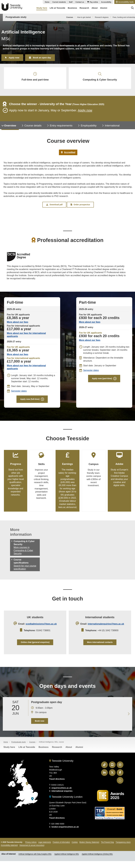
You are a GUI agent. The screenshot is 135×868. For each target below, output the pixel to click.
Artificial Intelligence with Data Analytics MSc (35, 858)
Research (57, 751)
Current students (59, 2)
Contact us (80, 2)
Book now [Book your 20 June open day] (39, 725)
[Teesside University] (27, 788)
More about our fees (18, 324)
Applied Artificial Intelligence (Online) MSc (97, 858)
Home (47, 2)
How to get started (84, 17)
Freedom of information (61, 846)
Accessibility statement (9, 849)
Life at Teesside (27, 751)
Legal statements (45, 846)
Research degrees (102, 17)
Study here (9, 751)
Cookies (75, 846)
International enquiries (62, 795)
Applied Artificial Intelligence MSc (67, 858)
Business (43, 751)
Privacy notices (31, 846)
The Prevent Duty (107, 846)
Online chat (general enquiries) (35, 645)
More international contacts (100, 645)
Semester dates (19, 393)
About (69, 751)
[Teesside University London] (32, 803)
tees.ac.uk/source (67, 510)
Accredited (68, 154)
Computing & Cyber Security (100, 77)
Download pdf (54, 207)
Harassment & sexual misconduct (32, 849)
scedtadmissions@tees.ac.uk (41, 627)
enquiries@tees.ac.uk (62, 792)
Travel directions (57, 783)
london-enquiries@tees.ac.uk (65, 831)
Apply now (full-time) (30, 401)
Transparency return (123, 846)
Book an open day (42, 58)
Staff (71, 2)
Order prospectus (80, 207)
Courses (70, 17)
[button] (125, 2)
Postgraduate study (16, 17)
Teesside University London (66, 801)
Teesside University (12, 7)
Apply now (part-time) (102, 381)
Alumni (79, 751)
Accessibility (106, 2)
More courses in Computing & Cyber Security (23, 553)
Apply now (14, 58)
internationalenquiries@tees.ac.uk (106, 627)
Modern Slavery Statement (89, 846)
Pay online (94, 2)
